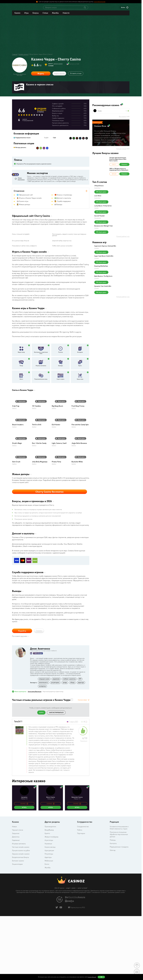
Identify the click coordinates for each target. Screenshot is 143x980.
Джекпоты (16, 901)
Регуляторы (49, 918)
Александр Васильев (35, 756)
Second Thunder (115, 220)
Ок (101, 977)
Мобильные (49, 925)
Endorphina (112, 190)
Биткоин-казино (18, 925)
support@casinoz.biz (100, 2)
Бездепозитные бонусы (20, 922)
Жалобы (55, 15)
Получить (124, 166)
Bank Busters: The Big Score (118, 286)
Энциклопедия (17, 929)
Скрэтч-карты (61, 444)
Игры (26, 15)
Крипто (47, 898)
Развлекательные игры (41, 444)
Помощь (113, 904)
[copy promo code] (27, 868)
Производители (50, 891)
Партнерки (81, 898)
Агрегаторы (49, 905)
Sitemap (113, 915)
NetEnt (14, 473)
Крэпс (80, 430)
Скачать (39, 695)
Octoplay (112, 256)
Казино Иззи (100, 128)
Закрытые (16, 898)
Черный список (18, 894)
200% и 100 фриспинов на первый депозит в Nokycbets (119, 171)
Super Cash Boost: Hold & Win (119, 264)
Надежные (16, 905)
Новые (14, 891)
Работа (80, 894)
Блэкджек (80, 417)
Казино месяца (50, 911)
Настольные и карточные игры (41, 417)
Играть (41, 75)
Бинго (21, 444)
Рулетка (61, 417)
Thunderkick (113, 222)
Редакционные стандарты (119, 911)
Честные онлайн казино (21, 911)
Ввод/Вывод (49, 894)
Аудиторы (48, 922)
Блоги (47, 929)
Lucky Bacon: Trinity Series (118, 209)
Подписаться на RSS (77, 972)
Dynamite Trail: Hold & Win (118, 297)
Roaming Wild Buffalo (116, 275)
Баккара (60, 430)
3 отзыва (51, 67)
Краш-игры (80, 444)
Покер (21, 430)
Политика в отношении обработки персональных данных (119, 899)
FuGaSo (111, 212)
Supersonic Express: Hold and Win (119, 253)
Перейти (22, 695)
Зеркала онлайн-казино (21, 918)
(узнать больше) (92, 977)
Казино (17, 15)
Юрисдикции (49, 915)
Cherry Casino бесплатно (50, 556)
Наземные (48, 908)
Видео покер (21, 417)
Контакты (113, 908)
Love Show (113, 198)
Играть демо (21, 466)
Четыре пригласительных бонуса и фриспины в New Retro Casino (118, 161)
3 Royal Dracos (114, 187)
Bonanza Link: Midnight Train (119, 231)
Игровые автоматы (41, 430)
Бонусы (36, 15)
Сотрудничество (83, 891)
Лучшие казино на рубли (21, 915)
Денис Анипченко (21, 189)
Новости (66, 15)
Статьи (45, 15)
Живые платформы (52, 901)
